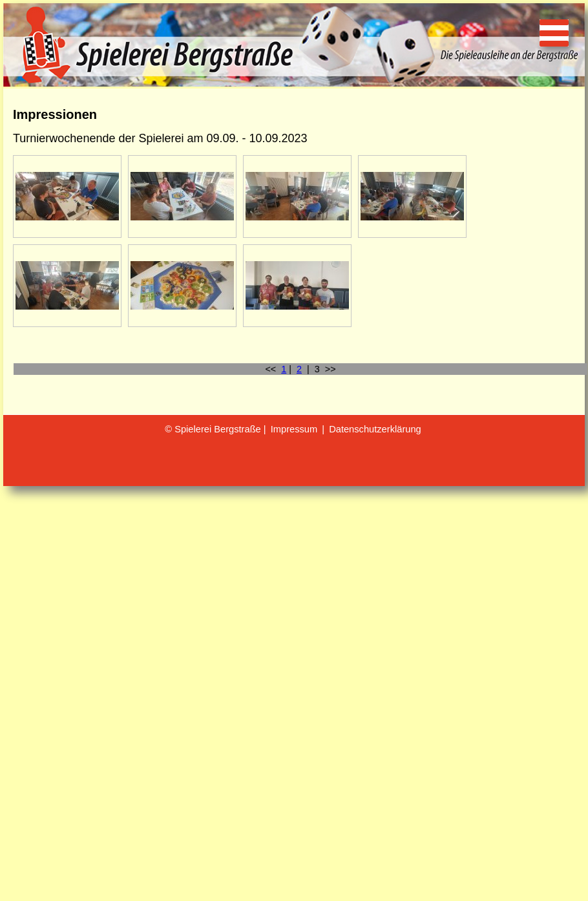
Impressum (294, 429)
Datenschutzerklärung (375, 429)
